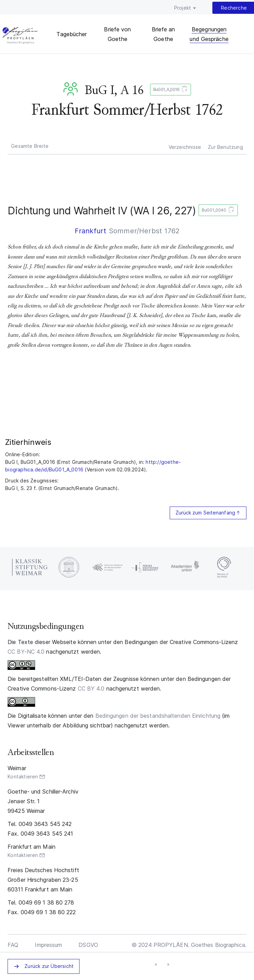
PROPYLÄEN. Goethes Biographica (20, 36)
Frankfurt (91, 231)
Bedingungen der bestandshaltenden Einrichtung (158, 716)
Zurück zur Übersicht (49, 966)
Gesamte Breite (30, 146)
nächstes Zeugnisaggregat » (169, 964)
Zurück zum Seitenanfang (205, 513)
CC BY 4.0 (91, 688)
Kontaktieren (23, 777)
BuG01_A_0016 (169, 90)
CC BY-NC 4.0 (26, 652)
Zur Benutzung (225, 147)
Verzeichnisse (185, 147)
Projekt (183, 8)
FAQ (13, 945)
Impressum (48, 945)
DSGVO (88, 945)
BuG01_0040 (217, 210)
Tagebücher (72, 34)
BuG (72, 89)
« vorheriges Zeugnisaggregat (157, 964)
